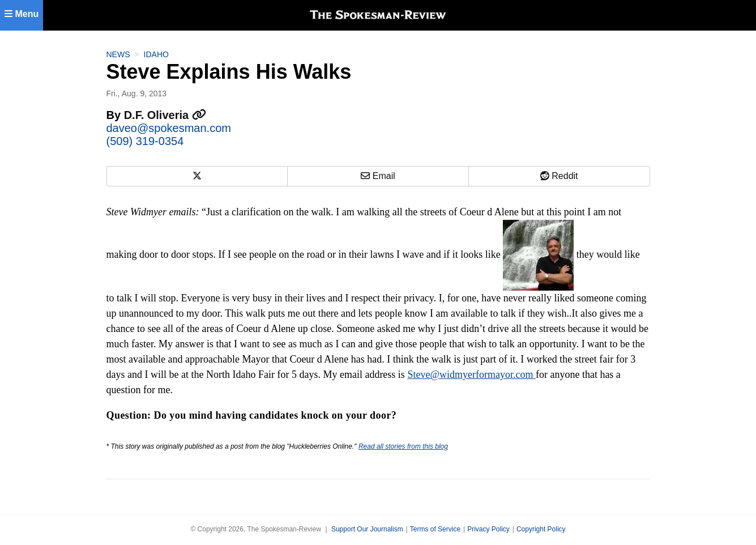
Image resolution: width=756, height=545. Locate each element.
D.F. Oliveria (165, 115)
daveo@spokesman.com (169, 128)
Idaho (156, 54)
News (118, 54)
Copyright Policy (541, 529)
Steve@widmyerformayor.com (471, 374)
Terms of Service (435, 529)
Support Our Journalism (367, 529)
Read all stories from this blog (403, 446)
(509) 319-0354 (145, 141)
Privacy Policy (488, 529)
